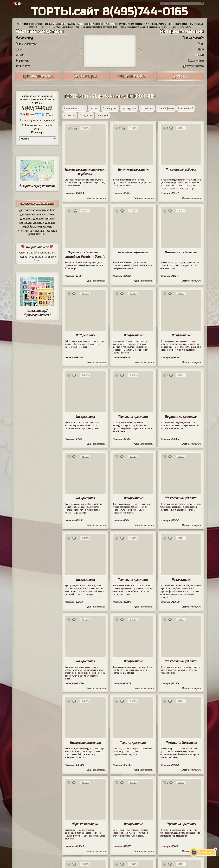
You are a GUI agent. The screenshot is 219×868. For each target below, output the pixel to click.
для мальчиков (27, 210)
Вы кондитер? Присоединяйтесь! (37, 313)
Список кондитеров (26, 44)
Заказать (85, 128)
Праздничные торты (75, 108)
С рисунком (70, 115)
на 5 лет (51, 210)
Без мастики (147, 108)
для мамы (50, 222)
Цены (19, 49)
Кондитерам (22, 60)
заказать (96, 27)
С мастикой (102, 115)
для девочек (27, 214)
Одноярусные (110, 108)
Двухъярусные (129, 108)
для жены (38, 222)
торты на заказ (59, 24)
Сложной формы (166, 108)
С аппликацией (186, 108)
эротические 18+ (37, 234)
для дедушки (45, 226)
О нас (201, 44)
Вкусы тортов (196, 60)
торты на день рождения (37, 203)
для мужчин (26, 218)
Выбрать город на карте (37, 186)
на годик (40, 210)
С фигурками (86, 115)
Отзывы (20, 55)
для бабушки (29, 226)
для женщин (26, 222)
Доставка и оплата (193, 66)
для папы (50, 218)
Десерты (94, 108)
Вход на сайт (23, 66)
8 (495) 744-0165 (37, 108)
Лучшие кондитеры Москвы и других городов (97, 24)
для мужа (38, 218)
